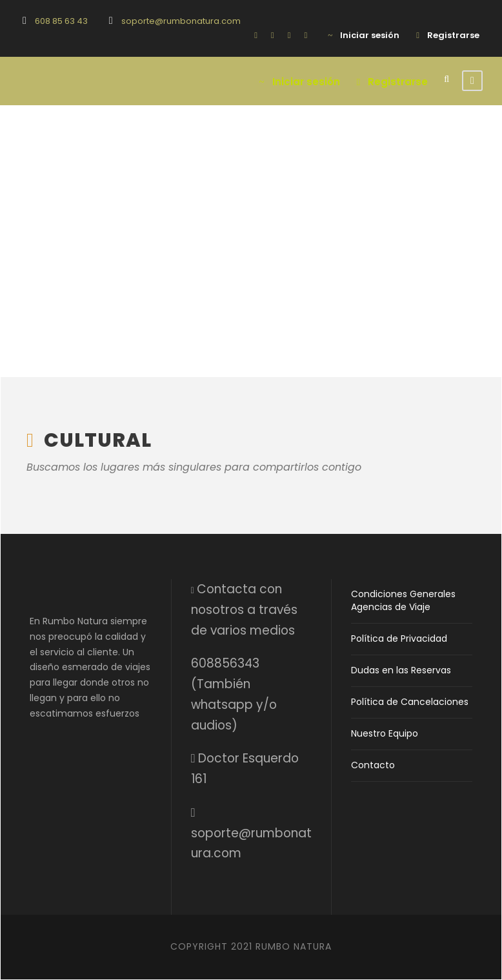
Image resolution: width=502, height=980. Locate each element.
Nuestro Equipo (385, 733)
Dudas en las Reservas (401, 670)
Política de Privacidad (399, 638)
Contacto (373, 765)
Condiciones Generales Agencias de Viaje (403, 600)
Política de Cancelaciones (410, 702)
